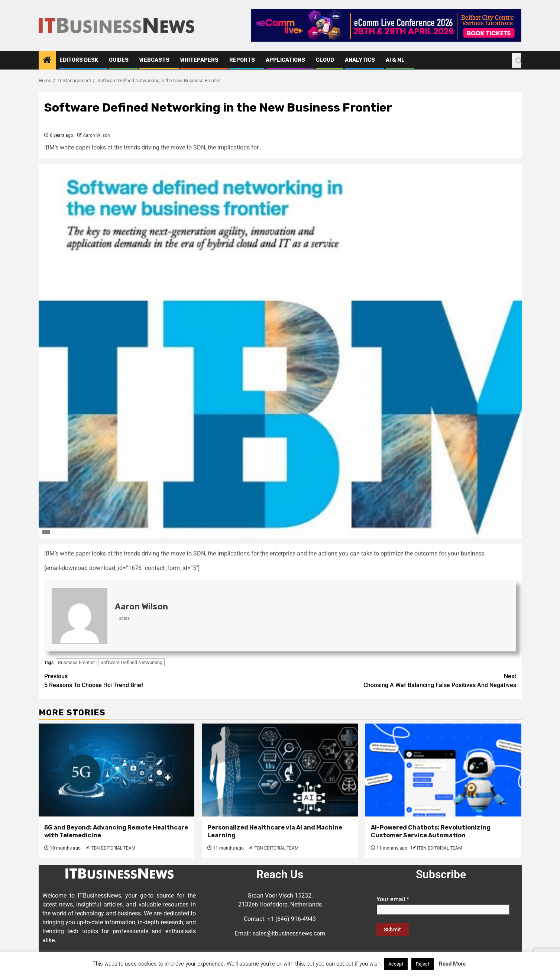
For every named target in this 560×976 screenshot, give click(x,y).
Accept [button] (396, 964)
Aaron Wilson (96, 135)
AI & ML (395, 60)
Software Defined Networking (131, 662)
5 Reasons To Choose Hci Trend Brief (162, 680)
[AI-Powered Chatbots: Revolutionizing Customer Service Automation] (443, 770)
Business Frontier (76, 662)
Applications (285, 60)
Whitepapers (199, 60)
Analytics (360, 60)
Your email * (443, 904)
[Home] (47, 61)
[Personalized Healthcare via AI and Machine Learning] (280, 770)
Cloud (325, 60)
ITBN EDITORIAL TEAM (113, 848)
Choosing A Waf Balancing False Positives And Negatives (398, 680)
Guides (119, 60)
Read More (452, 964)
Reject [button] (423, 964)
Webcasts (154, 60)
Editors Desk (79, 60)
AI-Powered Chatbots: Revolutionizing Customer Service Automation (431, 831)
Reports (242, 60)
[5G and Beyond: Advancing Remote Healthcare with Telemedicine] (117, 770)
